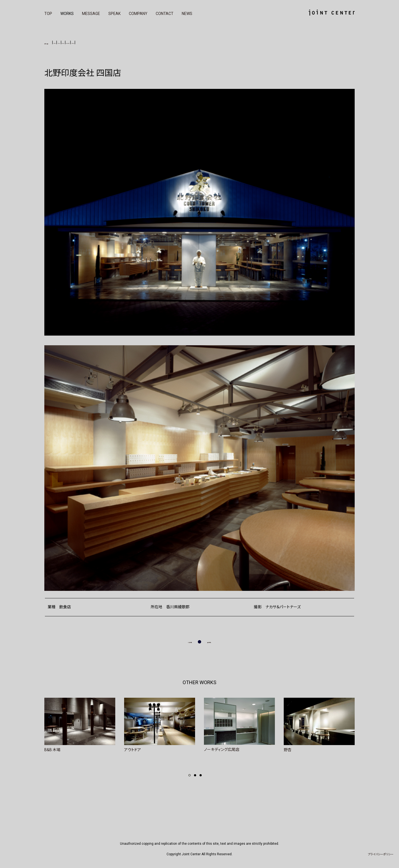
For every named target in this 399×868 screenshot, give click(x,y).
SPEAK (114, 14)
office (71, 42)
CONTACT (165, 14)
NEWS (187, 14)
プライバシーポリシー (381, 854)
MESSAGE (91, 14)
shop (52, 42)
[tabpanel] (80, 725)
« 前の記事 (183, 642)
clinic (84, 42)
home (99, 42)
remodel (116, 42)
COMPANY (138, 14)
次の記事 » (216, 642)
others (133, 42)
